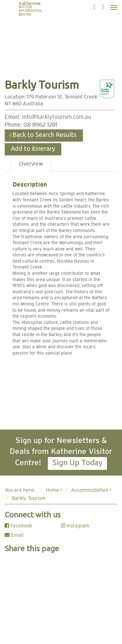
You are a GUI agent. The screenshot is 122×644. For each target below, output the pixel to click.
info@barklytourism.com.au (56, 117)
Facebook (18, 526)
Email (14, 535)
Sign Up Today (77, 462)
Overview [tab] (31, 164)
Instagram (75, 526)
